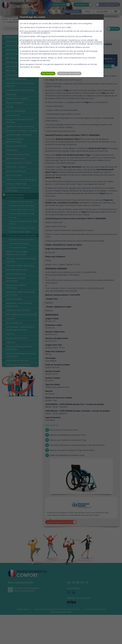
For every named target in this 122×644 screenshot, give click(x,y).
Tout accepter (48, 73)
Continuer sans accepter (69, 73)
